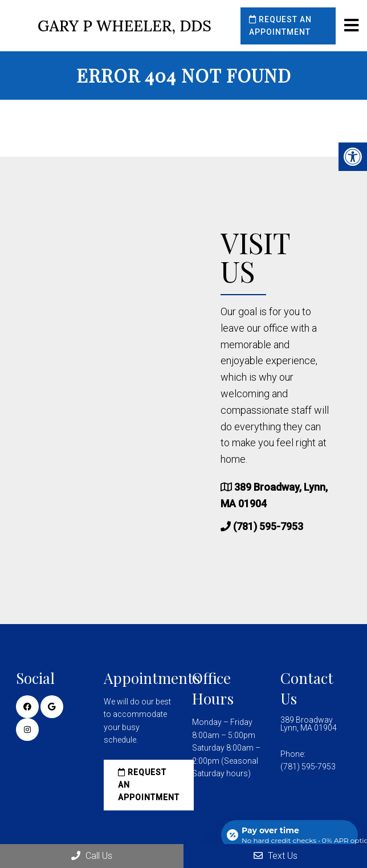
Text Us (276, 856)
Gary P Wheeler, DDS (125, 26)
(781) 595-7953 (268, 526)
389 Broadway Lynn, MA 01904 (309, 724)
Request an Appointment (280, 26)
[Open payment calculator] (289, 835)
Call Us (92, 856)
